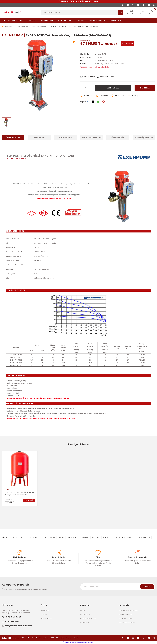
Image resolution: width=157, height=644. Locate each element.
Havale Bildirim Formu (88, 618)
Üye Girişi (44, 614)
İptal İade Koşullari (126, 618)
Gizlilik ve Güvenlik (126, 614)
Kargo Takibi (85, 623)
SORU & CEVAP (65, 138)
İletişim (83, 610)
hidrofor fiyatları (50, 537)
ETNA (7, 489)
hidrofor (61, 537)
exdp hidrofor (107, 537)
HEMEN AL (145, 88)
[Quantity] (86, 88)
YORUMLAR (39, 138)
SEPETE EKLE (113, 88)
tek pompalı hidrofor (19, 537)
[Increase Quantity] (90, 88)
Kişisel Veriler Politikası (127, 623)
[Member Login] (143, 12)
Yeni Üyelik (45, 610)
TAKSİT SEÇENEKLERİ (92, 138)
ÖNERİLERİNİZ (118, 138)
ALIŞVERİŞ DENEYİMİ (144, 138)
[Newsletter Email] (118, 587)
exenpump (96, 537)
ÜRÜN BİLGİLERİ (13, 138)
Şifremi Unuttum (47, 618)
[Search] (82, 12)
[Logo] (11, 12)
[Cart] (152, 12)
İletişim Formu (85, 614)
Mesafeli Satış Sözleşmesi (128, 610)
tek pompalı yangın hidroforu (125, 537)
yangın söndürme (144, 537)
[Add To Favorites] (74, 42)
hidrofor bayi (84, 537)
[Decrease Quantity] (82, 88)
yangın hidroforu (35, 537)
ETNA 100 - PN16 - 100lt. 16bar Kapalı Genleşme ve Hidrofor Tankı (19, 494)
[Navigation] (13, 21)
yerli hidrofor (72, 537)
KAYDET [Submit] (147, 587)
